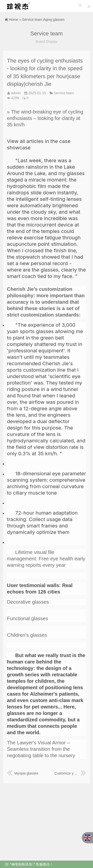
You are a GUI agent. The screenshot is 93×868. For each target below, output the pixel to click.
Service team (32, 20)
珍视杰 (17, 6)
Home (14, 20)
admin (16, 93)
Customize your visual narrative (70, 773)
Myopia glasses (23, 773)
